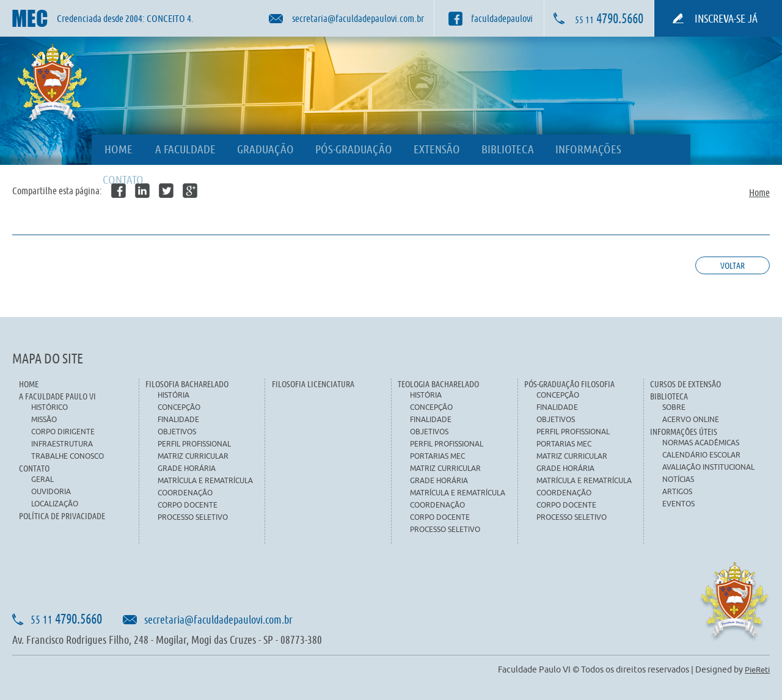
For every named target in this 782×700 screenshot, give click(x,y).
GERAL (42, 479)
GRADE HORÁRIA (187, 468)
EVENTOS (678, 504)
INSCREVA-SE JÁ (726, 18)
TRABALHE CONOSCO (68, 456)
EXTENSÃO (437, 149)
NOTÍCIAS (678, 479)
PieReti (757, 669)
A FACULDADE (185, 149)
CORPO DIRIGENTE (63, 432)
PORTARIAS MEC (437, 456)
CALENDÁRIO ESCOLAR (701, 455)
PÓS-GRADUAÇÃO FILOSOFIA (569, 384)
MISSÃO (44, 419)
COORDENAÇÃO (185, 493)
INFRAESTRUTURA (62, 444)
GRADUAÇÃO (265, 149)
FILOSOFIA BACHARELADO (187, 384)
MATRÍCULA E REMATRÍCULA (205, 480)
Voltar (733, 265)
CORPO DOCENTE (188, 505)
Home (759, 192)
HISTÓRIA (174, 395)
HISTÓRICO (49, 407)
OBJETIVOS (177, 432)
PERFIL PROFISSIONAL (194, 444)
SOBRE (674, 407)
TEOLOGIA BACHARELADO (438, 384)
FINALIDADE (178, 419)
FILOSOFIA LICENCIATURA (313, 384)
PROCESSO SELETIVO (193, 517)
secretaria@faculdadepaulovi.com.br (218, 619)
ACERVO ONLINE (691, 419)
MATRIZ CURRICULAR (193, 456)
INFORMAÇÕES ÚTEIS (684, 432)
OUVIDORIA (51, 491)
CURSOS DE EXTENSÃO (685, 384)
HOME (119, 149)
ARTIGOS (677, 491)
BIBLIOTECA (508, 149)
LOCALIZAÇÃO (55, 504)
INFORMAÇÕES (588, 149)
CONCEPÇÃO (179, 407)
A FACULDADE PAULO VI (57, 396)
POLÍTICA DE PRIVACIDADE (62, 516)
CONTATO (123, 180)
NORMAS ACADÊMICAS (701, 443)
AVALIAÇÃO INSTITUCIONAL (708, 467)
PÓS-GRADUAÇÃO (354, 149)
